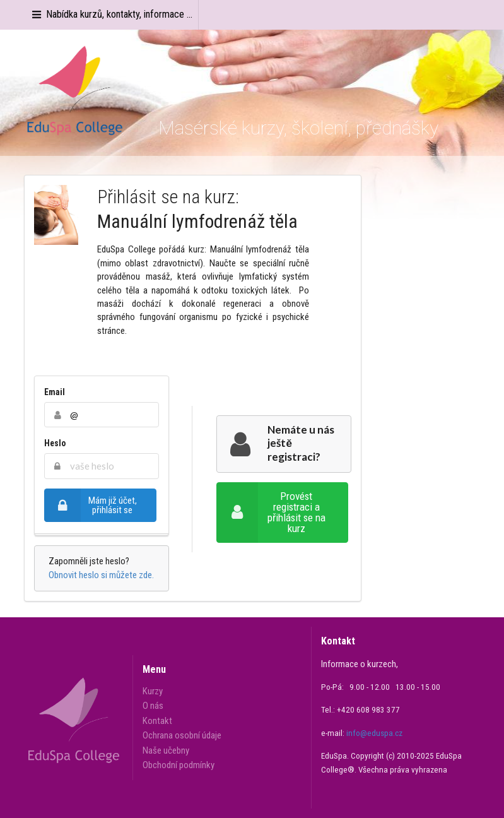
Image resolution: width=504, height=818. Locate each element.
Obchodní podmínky (179, 765)
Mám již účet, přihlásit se (91, 506)
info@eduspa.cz (374, 733)
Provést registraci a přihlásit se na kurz (271, 513)
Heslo (55, 443)
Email (55, 392)
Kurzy (153, 691)
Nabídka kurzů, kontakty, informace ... (111, 14)
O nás (153, 706)
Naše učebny (166, 750)
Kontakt (157, 721)
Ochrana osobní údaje (182, 735)
